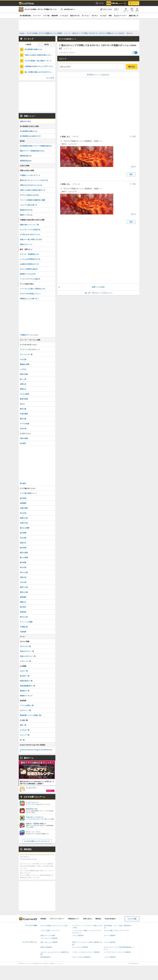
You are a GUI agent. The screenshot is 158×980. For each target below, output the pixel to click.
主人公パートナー (120, 16)
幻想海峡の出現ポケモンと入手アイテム (39, 66)
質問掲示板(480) (26, 161)
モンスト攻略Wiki (110, 935)
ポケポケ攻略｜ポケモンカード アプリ (116, 931)
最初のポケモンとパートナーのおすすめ (34, 180)
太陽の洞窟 (24, 508)
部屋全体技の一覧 (26, 681)
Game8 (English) (110, 919)
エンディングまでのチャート (30, 349)
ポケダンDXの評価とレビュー (30, 294)
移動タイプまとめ (26, 215)
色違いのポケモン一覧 (28, 656)
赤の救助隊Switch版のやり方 (30, 136)
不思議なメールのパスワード (30, 175)
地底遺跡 (23, 503)
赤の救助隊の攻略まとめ (33, 49)
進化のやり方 (75, 16)
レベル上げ (64, 16)
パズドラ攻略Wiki (78, 935)
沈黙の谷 (23, 384)
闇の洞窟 (23, 562)
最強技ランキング (26, 696)
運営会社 (98, 919)
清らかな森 (24, 572)
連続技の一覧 (25, 691)
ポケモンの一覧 (25, 646)
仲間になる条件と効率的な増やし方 (32, 190)
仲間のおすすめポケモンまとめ (31, 185)
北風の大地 (24, 523)
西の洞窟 (23, 533)
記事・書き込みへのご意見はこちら (98, 293)
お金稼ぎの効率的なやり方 (29, 264)
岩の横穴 (23, 443)
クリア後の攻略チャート (29, 493)
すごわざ (103, 16)
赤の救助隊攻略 (25, 16)
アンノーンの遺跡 (26, 622)
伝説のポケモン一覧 (27, 651)
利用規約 (43, 919)
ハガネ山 (23, 369)
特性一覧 (23, 725)
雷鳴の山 (23, 389)
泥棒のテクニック (26, 244)
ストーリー (37, 16)
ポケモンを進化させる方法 (29, 195)
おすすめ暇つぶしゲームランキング (38, 841)
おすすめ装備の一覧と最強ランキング (38, 61)
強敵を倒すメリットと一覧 (29, 225)
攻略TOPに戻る (25, 121)
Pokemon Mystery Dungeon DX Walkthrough (36, 751)
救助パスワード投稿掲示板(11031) (32, 151)
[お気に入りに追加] (106, 9)
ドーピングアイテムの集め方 (30, 279)
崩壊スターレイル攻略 (48, 935)
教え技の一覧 (25, 676)
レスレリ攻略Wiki (110, 942)
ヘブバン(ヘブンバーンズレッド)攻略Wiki (117, 952)
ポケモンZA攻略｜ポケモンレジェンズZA (54, 926)
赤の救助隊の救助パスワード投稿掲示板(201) (36, 146)
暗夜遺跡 (23, 597)
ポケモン (95, 16)
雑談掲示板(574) (26, 156)
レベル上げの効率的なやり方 (30, 259)
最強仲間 (55, 16)
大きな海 (23, 582)
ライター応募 (132, 919)
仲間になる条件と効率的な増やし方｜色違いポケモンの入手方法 (40, 55)
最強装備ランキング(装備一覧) (31, 715)
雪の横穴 (23, 483)
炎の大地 (23, 513)
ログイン (134, 3)
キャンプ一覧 (25, 735)
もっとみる (50, 78)
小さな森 (23, 359)
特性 (110, 16)
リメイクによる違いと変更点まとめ (32, 289)
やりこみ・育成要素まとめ (29, 254)
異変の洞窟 (24, 374)
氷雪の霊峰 (24, 414)
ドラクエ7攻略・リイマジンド (50, 931)
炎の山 (22, 404)
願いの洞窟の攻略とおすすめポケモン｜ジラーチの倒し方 (40, 72)
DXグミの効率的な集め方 (29, 269)
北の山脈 (23, 538)
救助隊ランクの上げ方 (28, 274)
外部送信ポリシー (74, 919)
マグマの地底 (25, 424)
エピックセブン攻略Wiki (80, 947)
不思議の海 (24, 627)
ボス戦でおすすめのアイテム (30, 235)
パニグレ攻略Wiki (110, 957)
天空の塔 (23, 429)
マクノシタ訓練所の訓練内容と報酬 (32, 200)
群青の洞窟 (24, 399)
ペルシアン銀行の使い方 (29, 205)
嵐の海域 (23, 498)
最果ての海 (24, 587)
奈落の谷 (23, 543)
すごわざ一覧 (25, 730)
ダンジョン (86, 16)
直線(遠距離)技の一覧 (27, 686)
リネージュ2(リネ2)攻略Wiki (81, 957)
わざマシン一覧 (25, 710)
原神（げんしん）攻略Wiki (49, 942)
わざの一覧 (24, 671)
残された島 (24, 617)
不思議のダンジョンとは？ (29, 335)
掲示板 (47, 45)
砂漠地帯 (23, 612)
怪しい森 (23, 379)
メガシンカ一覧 (25, 661)
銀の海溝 (23, 548)
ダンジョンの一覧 (26, 354)
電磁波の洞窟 (25, 364)
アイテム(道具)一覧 (27, 705)
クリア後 (46, 16)
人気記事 (28, 45)
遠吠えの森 (24, 592)
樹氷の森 (23, 409)
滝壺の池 (23, 577)
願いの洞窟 (24, 558)
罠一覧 (22, 740)
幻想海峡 (23, 632)
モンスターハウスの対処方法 (30, 230)
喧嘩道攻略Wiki (45, 957)
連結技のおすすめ (26, 210)
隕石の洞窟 (24, 553)
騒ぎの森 (23, 419)
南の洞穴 (23, 607)
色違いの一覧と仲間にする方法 (31, 239)
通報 (134, 137)
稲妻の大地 (24, 518)
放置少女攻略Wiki (46, 947)
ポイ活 (99, 3)
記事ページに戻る (98, 287)
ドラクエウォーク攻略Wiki (49, 938)
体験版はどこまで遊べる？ (29, 299)
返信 (131, 174)
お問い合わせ (87, 919)
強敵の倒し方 (134, 16)
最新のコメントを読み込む (98, 75)
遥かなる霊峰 (25, 528)
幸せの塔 (23, 567)
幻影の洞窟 (24, 438)
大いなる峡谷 (25, 394)
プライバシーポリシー (57, 919)
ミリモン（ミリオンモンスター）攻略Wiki (86, 952)
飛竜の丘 (23, 602)
